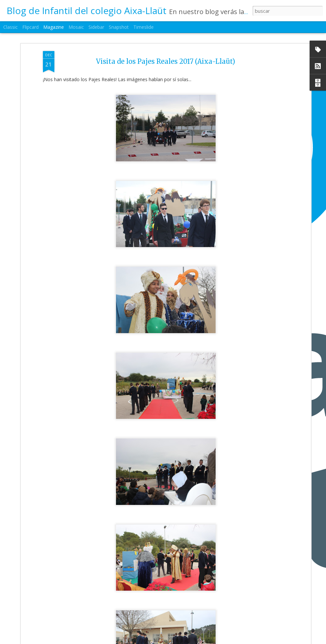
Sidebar (96, 27)
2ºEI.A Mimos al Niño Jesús (137, 637)
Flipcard (30, 27)
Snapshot (119, 27)
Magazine (54, 27)
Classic (10, 27)
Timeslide (144, 27)
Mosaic (76, 27)
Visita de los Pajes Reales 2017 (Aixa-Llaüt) (166, 53)
